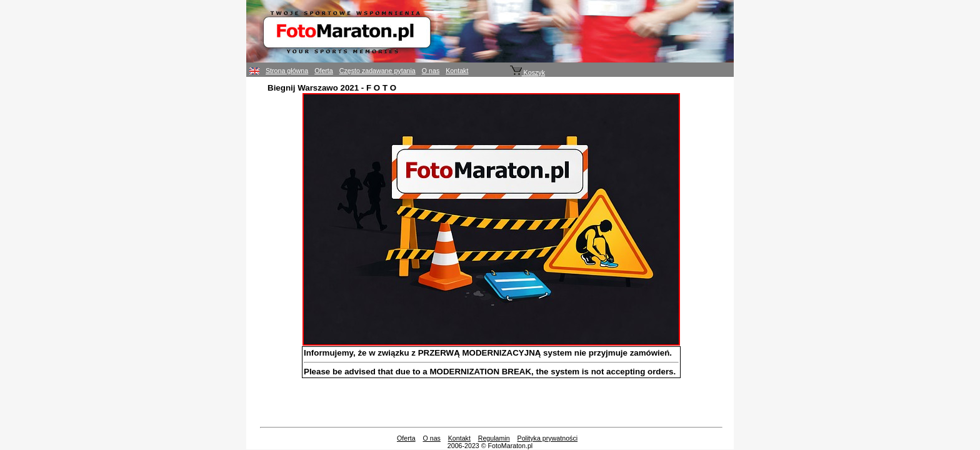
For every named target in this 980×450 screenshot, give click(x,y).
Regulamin (494, 438)
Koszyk (527, 72)
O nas (431, 71)
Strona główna (287, 71)
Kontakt (457, 71)
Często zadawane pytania (377, 71)
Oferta (324, 71)
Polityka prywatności (548, 438)
